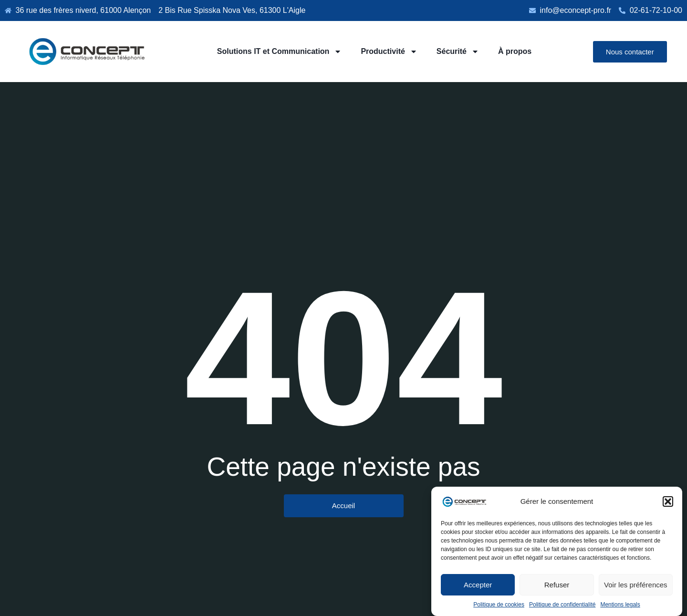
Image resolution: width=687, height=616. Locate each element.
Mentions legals (620, 605)
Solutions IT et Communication (280, 52)
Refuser (557, 585)
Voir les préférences (636, 585)
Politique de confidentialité (562, 605)
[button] (668, 501)
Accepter (478, 585)
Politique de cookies (499, 605)
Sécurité (458, 52)
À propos (515, 51)
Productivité (389, 52)
